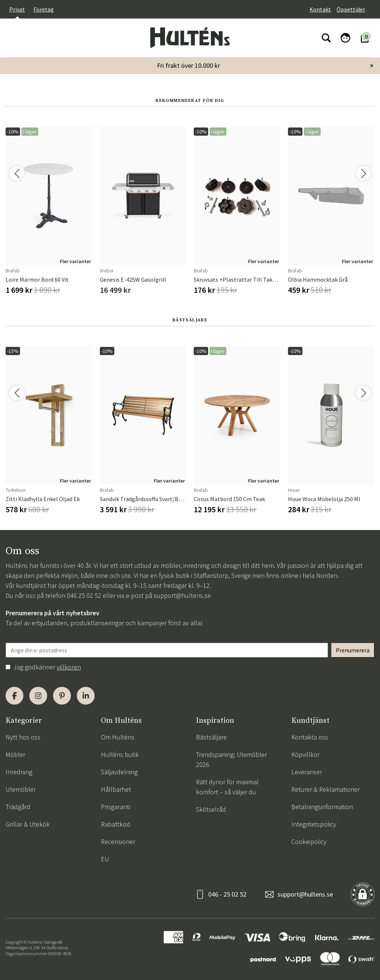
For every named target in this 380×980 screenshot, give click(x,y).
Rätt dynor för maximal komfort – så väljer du (227, 787)
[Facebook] (14, 696)
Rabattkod (116, 824)
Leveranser (307, 772)
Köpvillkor (305, 754)
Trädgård (18, 807)
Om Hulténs (118, 737)
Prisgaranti (116, 807)
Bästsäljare (211, 737)
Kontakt (320, 9)
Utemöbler (21, 789)
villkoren (69, 667)
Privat (17, 9)
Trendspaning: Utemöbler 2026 (231, 759)
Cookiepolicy (309, 842)
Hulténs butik (120, 754)
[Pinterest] (62, 696)
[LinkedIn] (86, 696)
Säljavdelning (119, 772)
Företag (44, 9)
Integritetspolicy (314, 824)
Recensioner (118, 842)
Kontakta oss (310, 737)
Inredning (19, 772)
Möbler (15, 754)
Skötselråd (211, 809)
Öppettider (351, 9)
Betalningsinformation (322, 807)
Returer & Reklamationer (325, 789)
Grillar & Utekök (28, 824)
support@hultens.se (182, 595)
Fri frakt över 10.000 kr (189, 65)
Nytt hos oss (23, 737)
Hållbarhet (116, 789)
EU (105, 859)
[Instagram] (38, 696)
